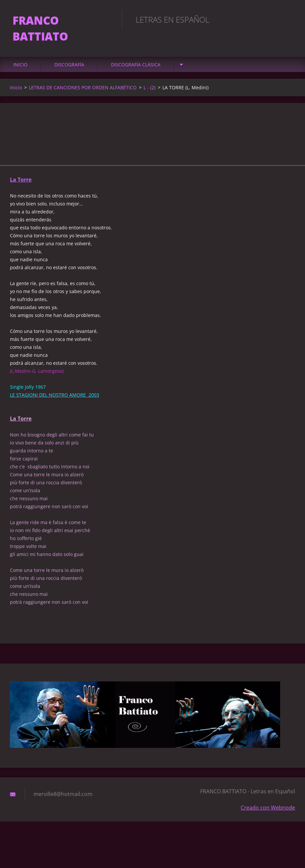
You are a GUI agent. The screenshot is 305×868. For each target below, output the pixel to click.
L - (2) (150, 89)
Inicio (20, 66)
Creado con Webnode (268, 809)
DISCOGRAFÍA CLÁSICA (136, 66)
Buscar (288, 19)
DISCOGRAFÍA (69, 66)
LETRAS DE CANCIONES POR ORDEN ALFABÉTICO (83, 89)
